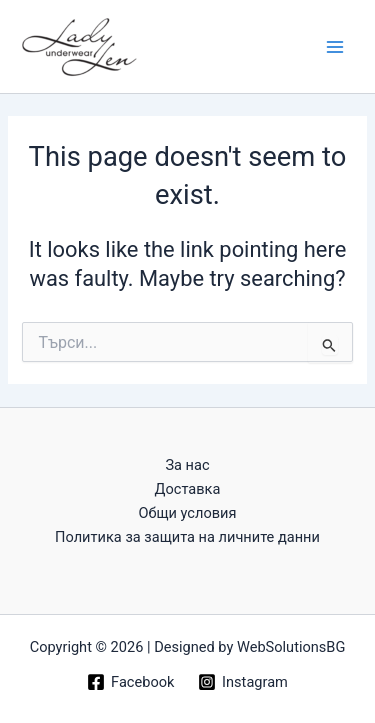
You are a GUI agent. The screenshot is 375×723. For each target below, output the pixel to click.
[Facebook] (130, 682)
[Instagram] (242, 682)
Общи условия (187, 513)
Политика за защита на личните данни (187, 537)
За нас (187, 465)
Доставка (188, 489)
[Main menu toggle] (335, 46)
